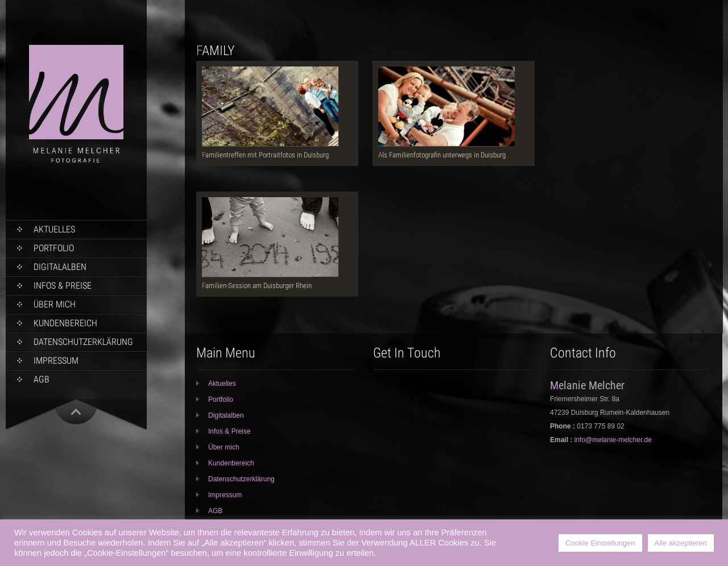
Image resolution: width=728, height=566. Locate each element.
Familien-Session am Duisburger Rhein (257, 286)
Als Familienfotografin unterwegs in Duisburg (442, 155)
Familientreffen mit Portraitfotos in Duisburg (265, 155)
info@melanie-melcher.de (613, 440)
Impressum (56, 361)
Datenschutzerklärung (83, 342)
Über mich (55, 304)
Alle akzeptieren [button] (681, 543)
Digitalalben (60, 267)
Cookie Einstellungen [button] (600, 543)
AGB (42, 379)
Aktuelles (54, 229)
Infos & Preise (63, 286)
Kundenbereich (65, 323)
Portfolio (54, 248)
